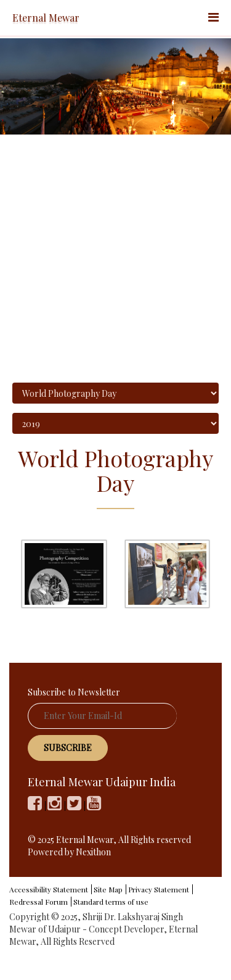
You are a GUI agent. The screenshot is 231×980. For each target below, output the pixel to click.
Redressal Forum (38, 902)
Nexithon (93, 852)
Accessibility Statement (49, 889)
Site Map (108, 889)
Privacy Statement (159, 889)
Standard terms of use (111, 902)
